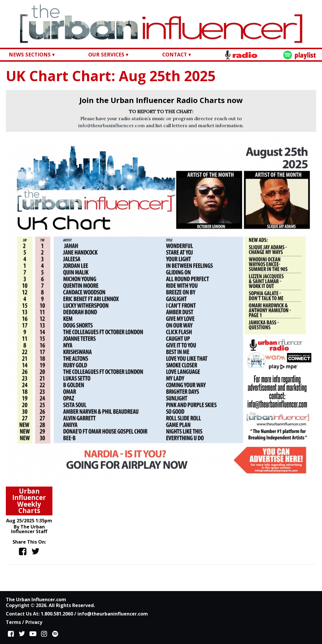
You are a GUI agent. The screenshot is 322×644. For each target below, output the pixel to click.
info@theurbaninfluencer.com (112, 125)
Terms (13, 622)
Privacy (34, 622)
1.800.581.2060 (57, 614)
